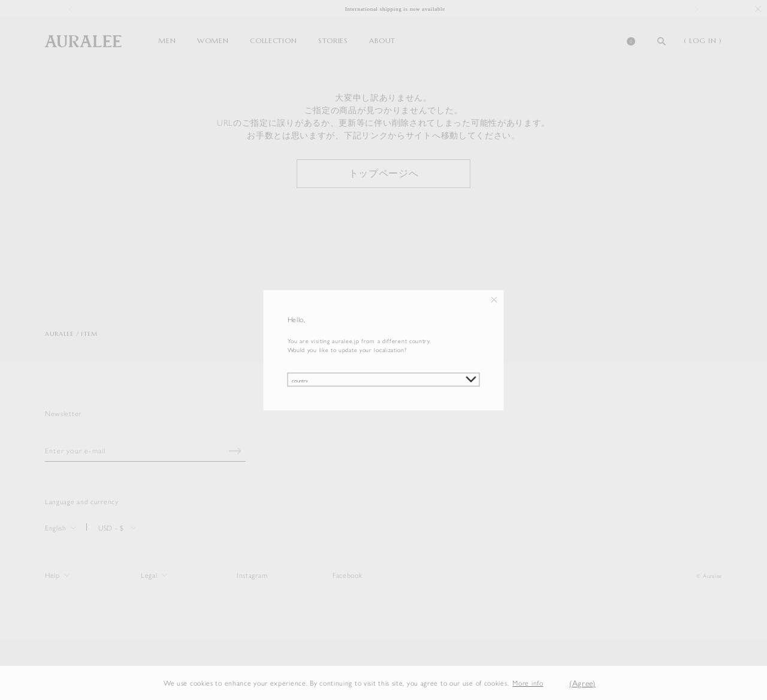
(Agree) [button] (582, 683)
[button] (552, 683)
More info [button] (528, 683)
